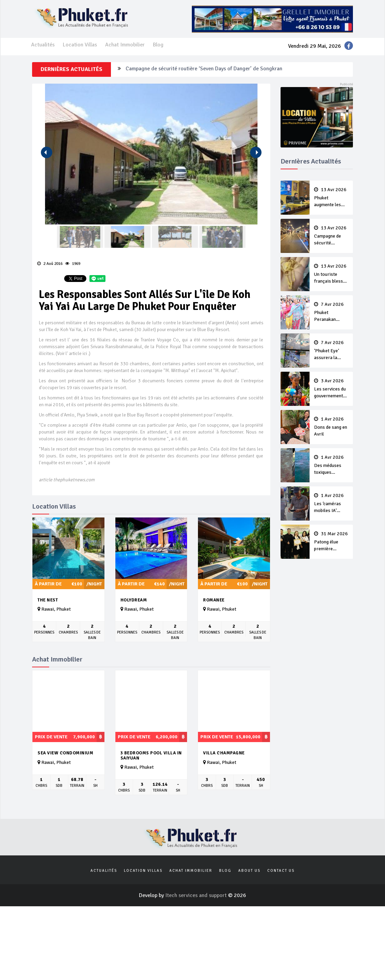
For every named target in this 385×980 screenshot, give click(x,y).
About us (249, 871)
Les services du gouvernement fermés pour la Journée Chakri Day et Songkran (331, 389)
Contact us (281, 871)
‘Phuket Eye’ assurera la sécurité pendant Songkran (331, 351)
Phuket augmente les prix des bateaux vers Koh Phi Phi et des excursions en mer (331, 198)
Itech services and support (197, 895)
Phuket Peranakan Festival (331, 312)
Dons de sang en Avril (331, 427)
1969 (73, 264)
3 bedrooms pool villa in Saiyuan (151, 756)
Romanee (214, 600)
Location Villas (80, 45)
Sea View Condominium (65, 753)
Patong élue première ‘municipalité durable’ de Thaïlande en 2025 (331, 542)
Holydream (134, 600)
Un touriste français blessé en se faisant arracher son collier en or (331, 274)
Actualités (43, 45)
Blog (158, 45)
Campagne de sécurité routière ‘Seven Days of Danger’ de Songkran (204, 69)
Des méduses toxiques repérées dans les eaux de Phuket (331, 465)
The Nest (48, 600)
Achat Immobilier (125, 45)
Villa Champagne (224, 753)
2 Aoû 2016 (50, 264)
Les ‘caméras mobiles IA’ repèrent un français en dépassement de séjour (331, 503)
